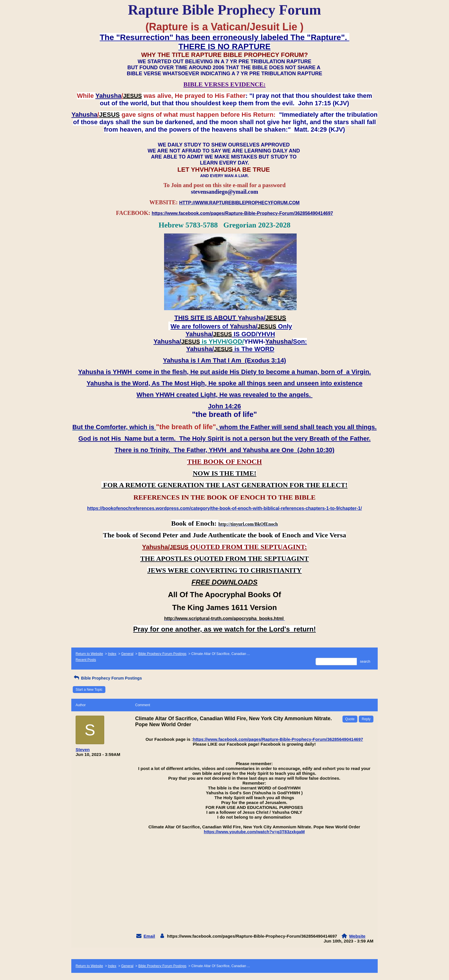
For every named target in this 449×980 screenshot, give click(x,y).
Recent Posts (86, 660)
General (127, 654)
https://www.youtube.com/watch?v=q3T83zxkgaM (254, 832)
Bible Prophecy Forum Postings (162, 654)
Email (149, 936)
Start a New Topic (89, 690)
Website (357, 936)
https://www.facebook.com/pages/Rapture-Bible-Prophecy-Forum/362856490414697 (278, 739)
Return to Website (89, 654)
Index (112, 654)
